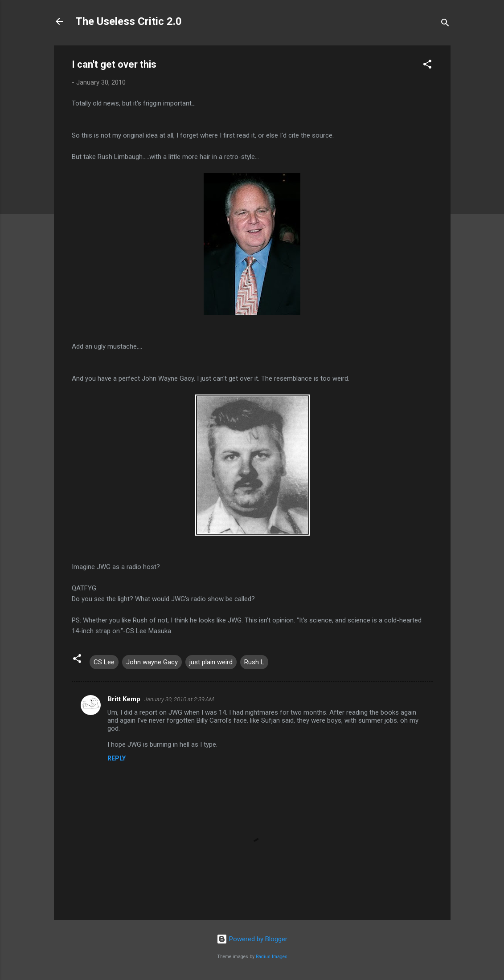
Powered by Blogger (252, 939)
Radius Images (272, 957)
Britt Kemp (124, 699)
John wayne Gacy (152, 662)
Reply (117, 758)
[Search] (445, 24)
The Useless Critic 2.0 (129, 21)
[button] (427, 66)
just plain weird (211, 662)
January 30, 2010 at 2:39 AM (179, 699)
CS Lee (104, 662)
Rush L (254, 662)
